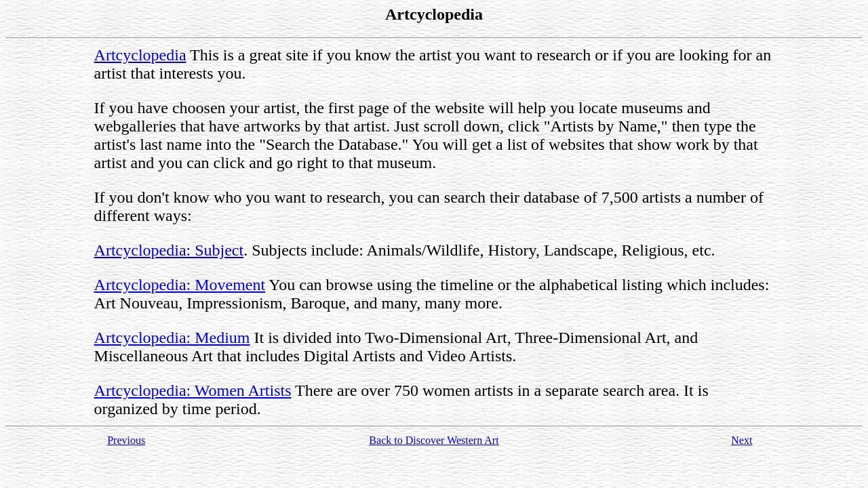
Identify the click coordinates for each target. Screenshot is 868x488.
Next (742, 440)
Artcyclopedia (140, 55)
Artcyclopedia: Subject (169, 250)
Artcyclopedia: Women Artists (193, 390)
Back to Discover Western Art (434, 440)
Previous (126, 440)
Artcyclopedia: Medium (172, 338)
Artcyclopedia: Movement (180, 285)
